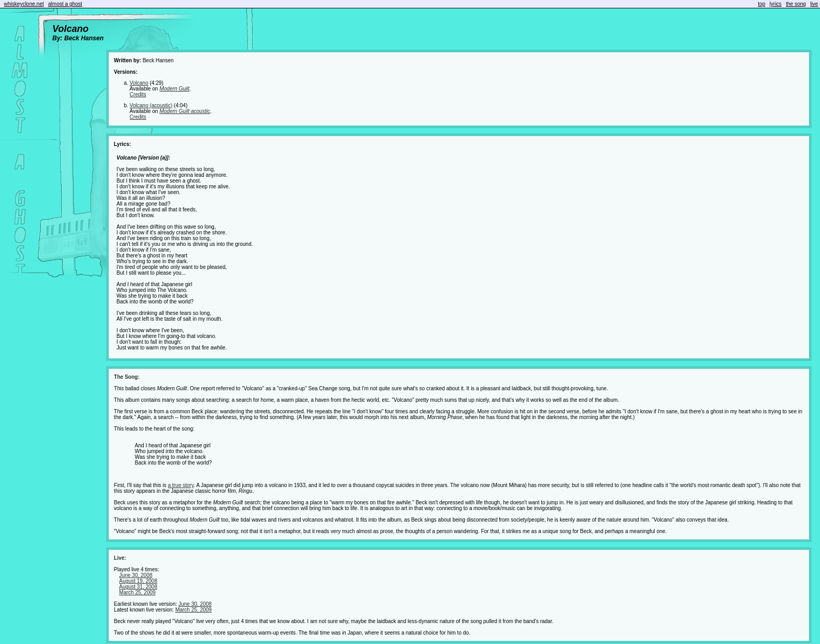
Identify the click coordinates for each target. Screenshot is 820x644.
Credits (138, 94)
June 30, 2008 (136, 575)
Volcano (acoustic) (151, 105)
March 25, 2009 (138, 592)
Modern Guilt (174, 89)
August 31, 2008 (138, 587)
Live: (120, 558)
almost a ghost (65, 4)
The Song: (127, 377)
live (814, 4)
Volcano (139, 83)
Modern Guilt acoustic (185, 111)
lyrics (776, 4)
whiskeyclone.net (24, 4)
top (761, 4)
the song (796, 4)
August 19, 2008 (138, 581)
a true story (181, 485)
